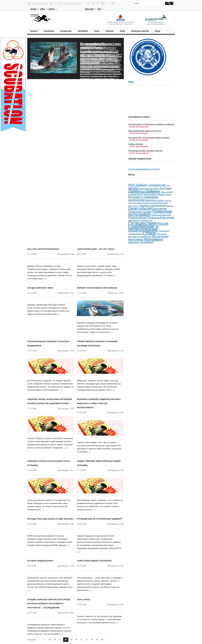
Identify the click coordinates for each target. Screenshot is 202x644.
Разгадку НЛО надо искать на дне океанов (50, 519)
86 (55, 640)
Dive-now (89, 9)
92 (87, 640)
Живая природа (151, 195)
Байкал (156, 189)
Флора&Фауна (145, 237)
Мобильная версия (40, 3)
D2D (99, 9)
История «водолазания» (40, 561)
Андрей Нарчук (146, 189)
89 (71, 640)
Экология (134, 242)
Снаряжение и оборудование (143, 228)
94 (97, 640)
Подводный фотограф (161, 218)
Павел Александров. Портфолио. (95, 561)
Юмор (123, 31)
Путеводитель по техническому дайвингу (100, 519)
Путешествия (66, 31)
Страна (149, 233)
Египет (140, 195)
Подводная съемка (140, 212)
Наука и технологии (153, 206)
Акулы (133, 188)
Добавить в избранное (72, 3)
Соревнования (135, 234)
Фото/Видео (83, 31)
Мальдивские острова (148, 203)
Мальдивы (163, 203)
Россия (162, 223)
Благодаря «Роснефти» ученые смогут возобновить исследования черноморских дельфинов (100, 53)
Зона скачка (84, 600)
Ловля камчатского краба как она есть (145, 131)
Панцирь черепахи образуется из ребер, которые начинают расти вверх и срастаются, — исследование (49, 604)
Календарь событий (140, 31)
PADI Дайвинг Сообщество (147, 185)
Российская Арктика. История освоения (145, 151)
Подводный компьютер (161, 215)
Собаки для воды (136, 144)
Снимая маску (164, 231)
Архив (157, 31)
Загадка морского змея (40, 288)
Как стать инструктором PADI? (43, 249)
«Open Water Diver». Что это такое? (96, 249)
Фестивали (133, 237)
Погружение (160, 209)
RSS (56, 3)
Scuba (33, 9)
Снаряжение (49, 31)
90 (76, 640)
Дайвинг (153, 191)
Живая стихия (165, 195)
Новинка (170, 206)
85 (50, 640)
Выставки (166, 188)
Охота (51, 9)
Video (131, 82)
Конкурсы (150, 200)
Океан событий (140, 208)
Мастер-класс (134, 206)
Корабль (161, 200)
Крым (135, 203)
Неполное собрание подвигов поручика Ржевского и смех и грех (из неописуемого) (99, 403)
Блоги (97, 31)
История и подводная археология (143, 198)
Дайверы (136, 191)
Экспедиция (147, 242)
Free (42, 9)
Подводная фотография (150, 213)
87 (60, 640)
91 (81, 640)
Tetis (168, 185)
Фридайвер (136, 239)
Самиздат (110, 31)
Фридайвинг (154, 239)
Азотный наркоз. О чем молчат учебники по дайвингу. (151, 124)
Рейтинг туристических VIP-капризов (97, 288)
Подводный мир (138, 218)
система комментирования (144, 169)
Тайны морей (161, 234)
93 (92, 640)
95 (102, 640)
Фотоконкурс (160, 236)
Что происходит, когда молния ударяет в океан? (149, 138)
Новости (34, 31)
